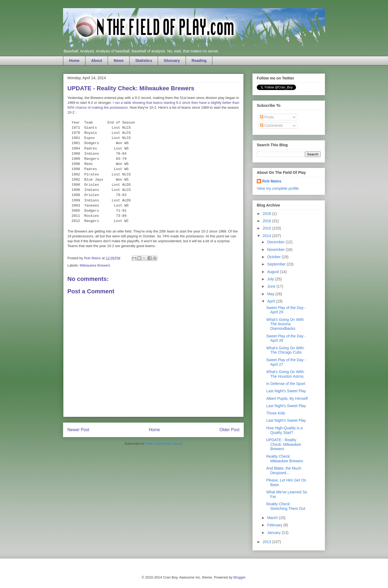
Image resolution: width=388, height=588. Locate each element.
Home (74, 61)
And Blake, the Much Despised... (284, 471)
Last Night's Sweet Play (286, 391)
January (274, 533)
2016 (267, 221)
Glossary (172, 61)
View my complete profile (278, 188)
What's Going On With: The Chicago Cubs (285, 350)
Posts (267, 117)
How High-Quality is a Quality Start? (285, 430)
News (119, 61)
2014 (267, 236)
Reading (199, 61)
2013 (267, 542)
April (271, 301)
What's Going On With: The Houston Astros (285, 374)
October (274, 257)
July (271, 279)
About (97, 61)
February (275, 525)
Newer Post (78, 430)
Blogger (239, 577)
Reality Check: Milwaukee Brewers (285, 459)
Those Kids (276, 413)
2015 (267, 228)
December (276, 242)
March (273, 518)
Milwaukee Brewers (95, 265)
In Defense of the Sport (286, 384)
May (271, 294)
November (276, 250)
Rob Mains (272, 181)
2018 (267, 214)
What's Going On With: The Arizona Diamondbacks (285, 324)
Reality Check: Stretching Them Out (286, 506)
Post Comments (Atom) (164, 444)
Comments (271, 125)
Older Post (229, 430)
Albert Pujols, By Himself (287, 398)
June (272, 286)
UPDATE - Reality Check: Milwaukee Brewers (284, 444)
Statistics (144, 61)
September (277, 264)
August (273, 272)
